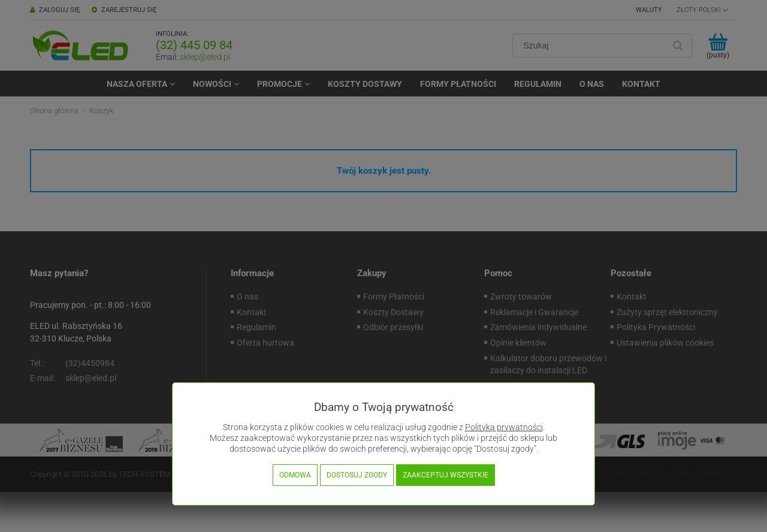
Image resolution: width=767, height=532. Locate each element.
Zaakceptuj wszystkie (446, 475)
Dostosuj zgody (357, 475)
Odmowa (295, 475)
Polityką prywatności (504, 427)
